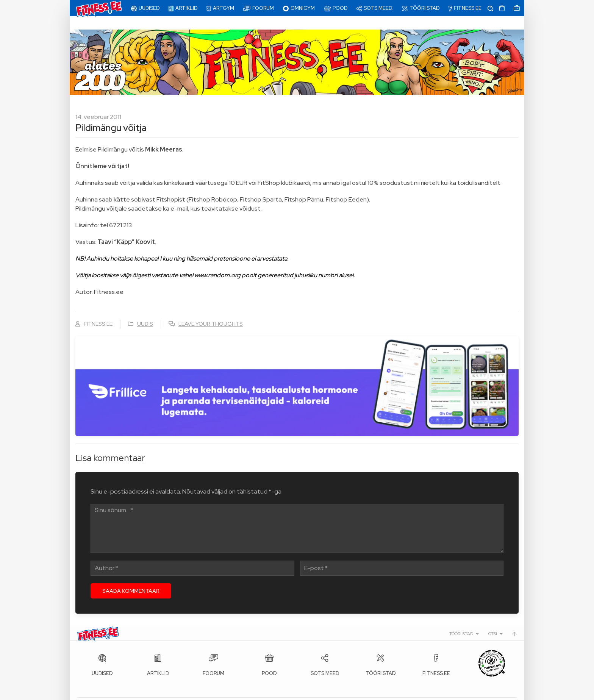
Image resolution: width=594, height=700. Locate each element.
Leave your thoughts (211, 311)
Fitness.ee (146, 692)
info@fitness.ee (248, 692)
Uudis (145, 311)
